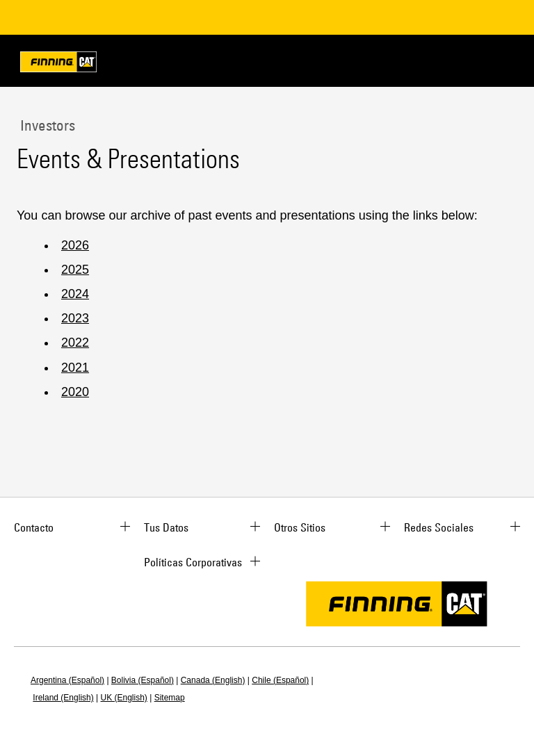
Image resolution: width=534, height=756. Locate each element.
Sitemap (170, 698)
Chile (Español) (280, 680)
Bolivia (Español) (143, 680)
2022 (75, 343)
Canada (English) (213, 680)
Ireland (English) (63, 698)
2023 (75, 318)
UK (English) (124, 698)
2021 (75, 368)
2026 (75, 245)
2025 (75, 270)
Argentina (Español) (67, 680)
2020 (75, 392)
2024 (75, 294)
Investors (46, 125)
